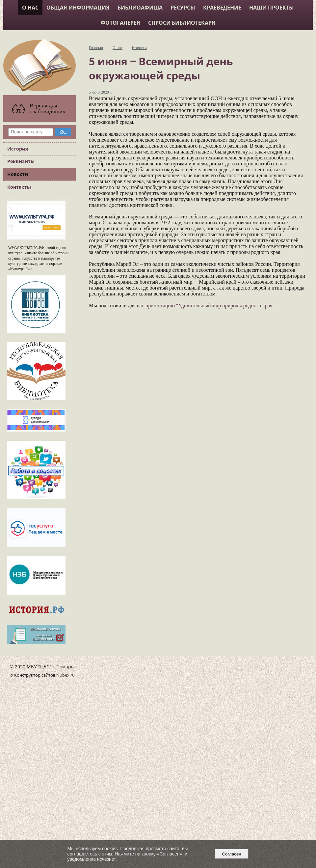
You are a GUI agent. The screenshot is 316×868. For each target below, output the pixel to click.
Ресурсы (183, 8)
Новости (18, 174)
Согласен (232, 854)
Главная (96, 48)
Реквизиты (21, 161)
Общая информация (78, 8)
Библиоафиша (140, 8)
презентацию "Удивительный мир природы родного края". (210, 306)
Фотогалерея (120, 23)
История (18, 149)
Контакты (19, 187)
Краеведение (222, 8)
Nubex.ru (66, 675)
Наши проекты (272, 8)
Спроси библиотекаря (182, 23)
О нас (30, 8)
